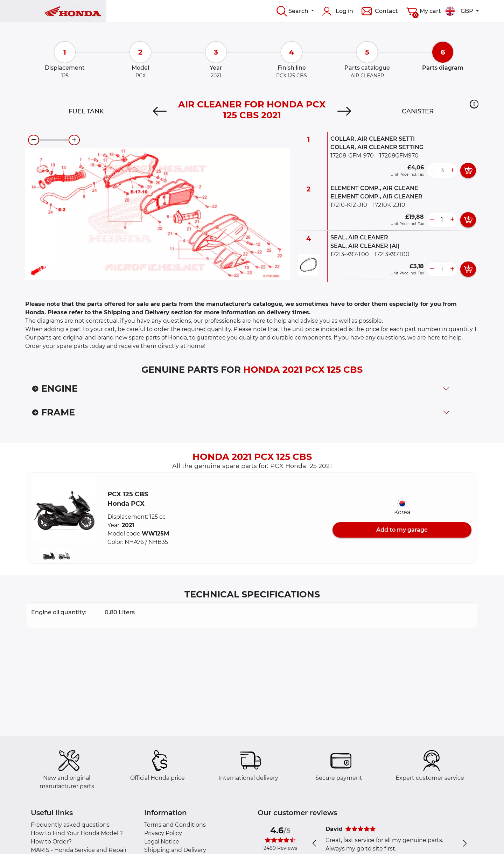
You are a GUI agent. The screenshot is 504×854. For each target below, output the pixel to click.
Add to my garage (402, 530)
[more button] (452, 170)
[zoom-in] (74, 140)
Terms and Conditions (175, 825)
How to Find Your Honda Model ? (77, 833)
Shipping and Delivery (175, 850)
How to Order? (51, 842)
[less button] (432, 170)
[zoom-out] (34, 140)
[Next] (344, 111)
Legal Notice (162, 842)
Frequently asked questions (70, 825)
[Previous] (160, 111)
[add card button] (468, 170)
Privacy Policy (163, 833)
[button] (474, 104)
